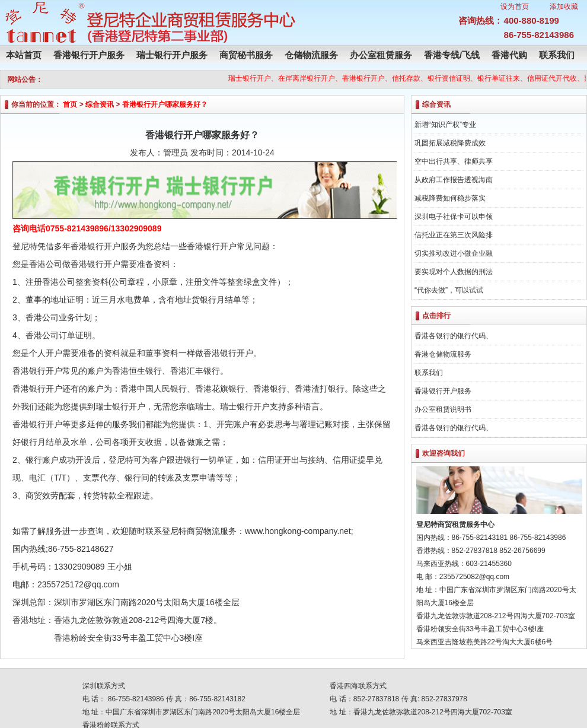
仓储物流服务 (311, 55)
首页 (70, 104)
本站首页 (24, 55)
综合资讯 (100, 104)
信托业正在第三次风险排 (454, 235)
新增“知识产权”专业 (445, 125)
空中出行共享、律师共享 (454, 161)
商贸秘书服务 (246, 55)
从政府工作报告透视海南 (454, 180)
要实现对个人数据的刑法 (454, 272)
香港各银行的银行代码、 (454, 336)
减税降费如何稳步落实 (450, 198)
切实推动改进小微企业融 (454, 253)
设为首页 (515, 7)
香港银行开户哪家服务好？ (165, 104)
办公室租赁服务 (381, 55)
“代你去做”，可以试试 (449, 290)
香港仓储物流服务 (443, 354)
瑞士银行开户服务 (172, 55)
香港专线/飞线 (452, 55)
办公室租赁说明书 (443, 409)
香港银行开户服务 (89, 55)
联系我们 (557, 55)
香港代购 (509, 55)
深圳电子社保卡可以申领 (454, 217)
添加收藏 (564, 7)
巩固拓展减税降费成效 (450, 143)
